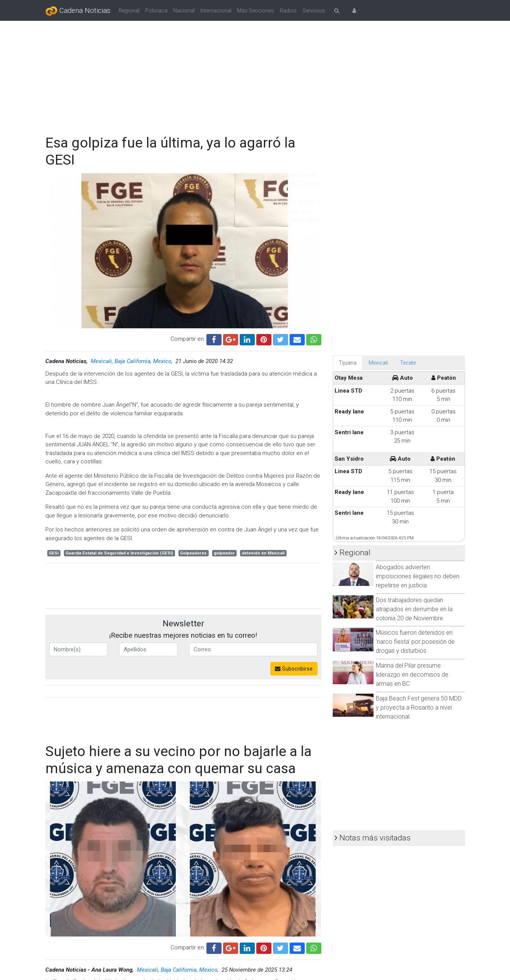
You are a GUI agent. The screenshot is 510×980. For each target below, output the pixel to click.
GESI (54, 553)
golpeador (224, 553)
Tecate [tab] (408, 363)
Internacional (216, 11)
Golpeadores (193, 553)
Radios (288, 11)
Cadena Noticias (78, 11)
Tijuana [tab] (348, 363)
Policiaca (156, 11)
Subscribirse (294, 669)
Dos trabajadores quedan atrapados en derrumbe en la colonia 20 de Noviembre (414, 609)
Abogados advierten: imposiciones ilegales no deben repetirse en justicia (418, 576)
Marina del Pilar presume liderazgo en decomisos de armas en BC (412, 675)
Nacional (184, 11)
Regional (129, 11)
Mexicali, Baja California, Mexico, (132, 361)
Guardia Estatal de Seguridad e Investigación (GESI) (119, 553)
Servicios (314, 11)
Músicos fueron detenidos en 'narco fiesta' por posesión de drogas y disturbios (415, 642)
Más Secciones (256, 11)
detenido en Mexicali (263, 553)
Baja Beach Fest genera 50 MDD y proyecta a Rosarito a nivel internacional (419, 707)
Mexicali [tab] (378, 363)
